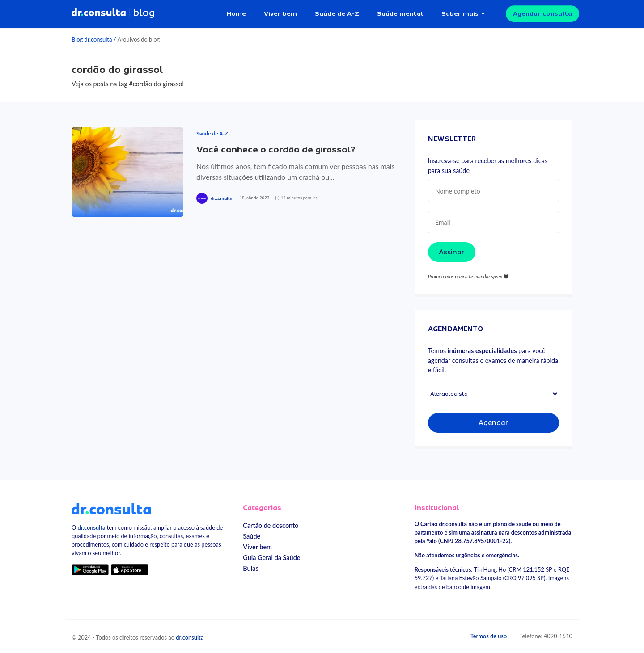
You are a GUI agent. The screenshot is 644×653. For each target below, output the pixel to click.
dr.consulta (221, 198)
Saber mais (460, 13)
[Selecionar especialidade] (494, 394)
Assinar (452, 252)
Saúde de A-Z (337, 13)
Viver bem (280, 13)
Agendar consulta (542, 13)
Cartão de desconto (271, 525)
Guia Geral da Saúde (271, 558)
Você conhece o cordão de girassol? (276, 150)
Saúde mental (400, 13)
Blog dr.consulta (92, 39)
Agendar (494, 423)
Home (236, 13)
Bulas (250, 568)
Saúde (252, 536)
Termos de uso (489, 636)
